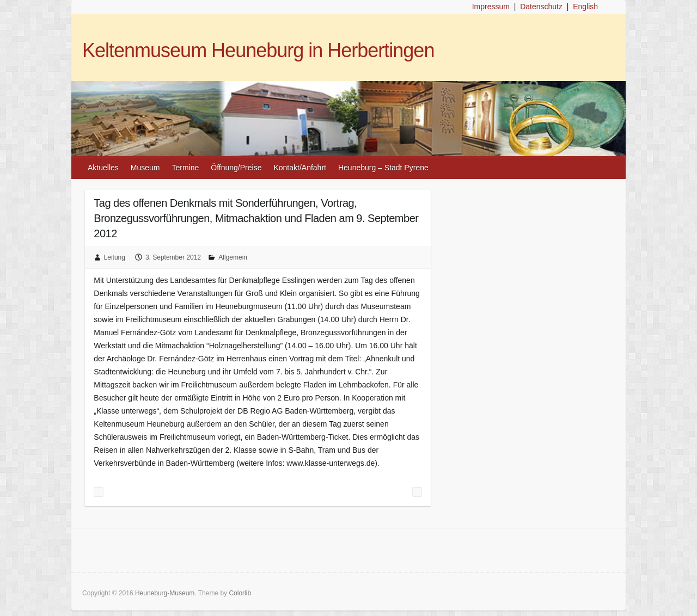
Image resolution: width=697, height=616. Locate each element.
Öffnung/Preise (236, 168)
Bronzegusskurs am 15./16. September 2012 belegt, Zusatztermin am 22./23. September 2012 (99, 492)
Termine (186, 168)
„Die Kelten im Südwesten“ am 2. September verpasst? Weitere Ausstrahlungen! (417, 492)
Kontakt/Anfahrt (300, 168)
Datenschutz (541, 7)
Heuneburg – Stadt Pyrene (383, 168)
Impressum (491, 7)
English (585, 7)
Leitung (115, 257)
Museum (145, 168)
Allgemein (233, 257)
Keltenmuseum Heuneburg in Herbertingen (258, 50)
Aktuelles (103, 168)
